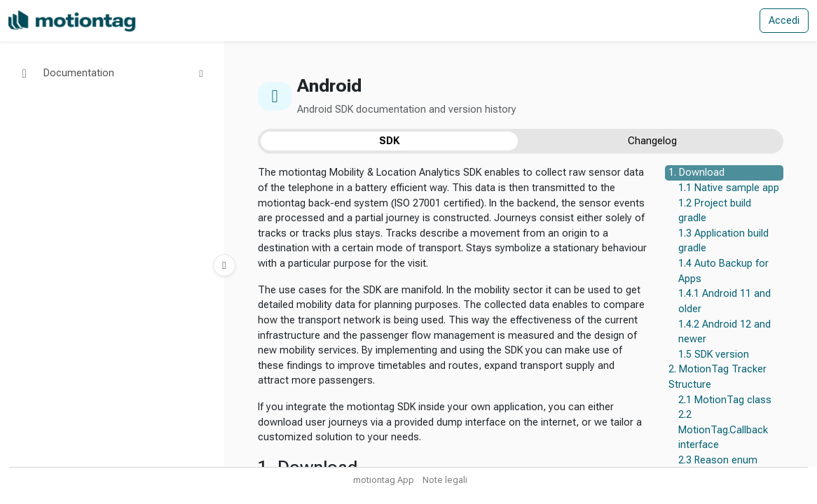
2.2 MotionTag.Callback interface (723, 430)
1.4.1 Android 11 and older (725, 301)
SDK (389, 141)
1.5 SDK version (714, 355)
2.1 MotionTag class (725, 400)
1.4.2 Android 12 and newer (725, 332)
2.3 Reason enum (718, 460)
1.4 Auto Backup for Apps (723, 271)
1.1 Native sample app (729, 188)
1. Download (696, 173)
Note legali (445, 480)
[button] (112, 73)
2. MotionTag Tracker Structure (718, 377)
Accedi (784, 21)
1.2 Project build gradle (715, 211)
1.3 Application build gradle (723, 241)
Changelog (652, 141)
